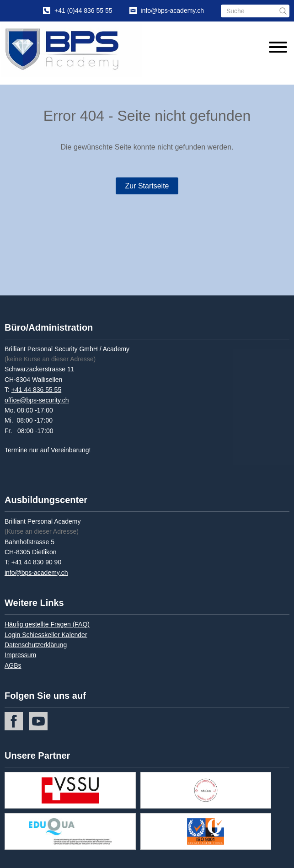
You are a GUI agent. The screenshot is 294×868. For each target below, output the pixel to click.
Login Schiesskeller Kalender (46, 635)
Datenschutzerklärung (36, 645)
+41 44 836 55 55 (36, 390)
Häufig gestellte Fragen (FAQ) (47, 624)
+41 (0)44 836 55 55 (83, 11)
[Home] (75, 50)
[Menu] (276, 48)
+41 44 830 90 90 (36, 562)
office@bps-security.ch (37, 400)
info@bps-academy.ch (172, 11)
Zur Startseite (147, 186)
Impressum (20, 655)
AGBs (13, 665)
